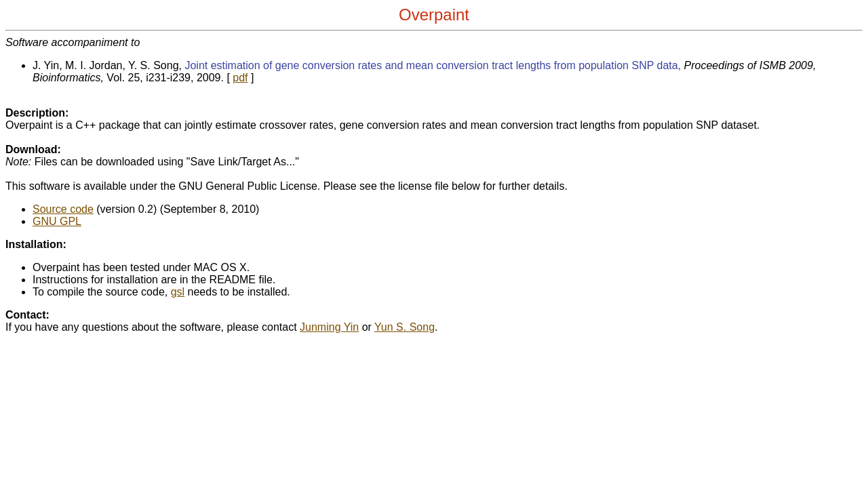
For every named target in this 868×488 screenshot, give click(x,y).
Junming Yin (329, 327)
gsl (178, 292)
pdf (240, 78)
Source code (63, 209)
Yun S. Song (405, 327)
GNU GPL (57, 221)
